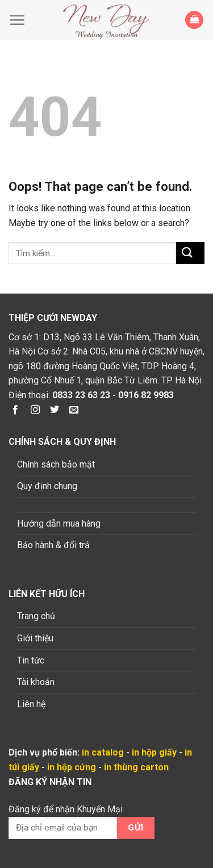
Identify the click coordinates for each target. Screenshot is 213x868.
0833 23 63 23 (81, 395)
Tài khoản (36, 682)
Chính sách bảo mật (56, 464)
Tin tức (31, 660)
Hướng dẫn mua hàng (59, 523)
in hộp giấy (154, 752)
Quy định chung (47, 486)
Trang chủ (36, 616)
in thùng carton (136, 767)
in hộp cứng (72, 767)
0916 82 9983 (146, 395)
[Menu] (20, 20)
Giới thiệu (35, 638)
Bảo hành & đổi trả (53, 545)
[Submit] (190, 253)
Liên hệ (31, 704)
